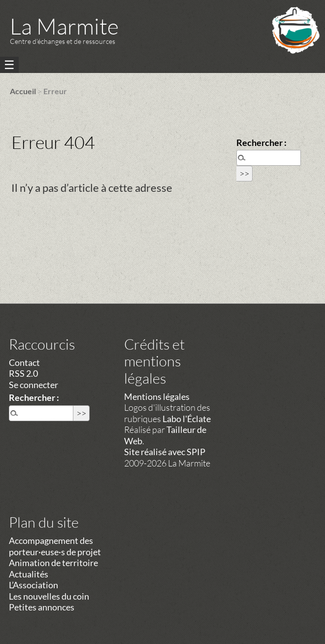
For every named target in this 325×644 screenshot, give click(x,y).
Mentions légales (157, 396)
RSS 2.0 (23, 373)
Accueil (23, 91)
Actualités (29, 574)
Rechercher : (261, 143)
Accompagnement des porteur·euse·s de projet (55, 546)
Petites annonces (42, 607)
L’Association (33, 585)
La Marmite (64, 26)
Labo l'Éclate (187, 419)
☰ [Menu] (9, 65)
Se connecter (33, 385)
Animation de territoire (53, 563)
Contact (24, 362)
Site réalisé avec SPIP (165, 452)
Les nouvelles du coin (49, 596)
